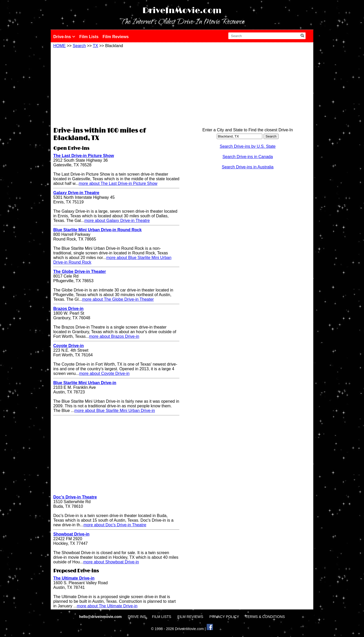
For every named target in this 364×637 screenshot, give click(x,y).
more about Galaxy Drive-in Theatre (117, 221)
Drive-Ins (64, 37)
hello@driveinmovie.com (101, 617)
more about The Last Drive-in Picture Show (118, 183)
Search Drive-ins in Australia (248, 167)
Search (79, 46)
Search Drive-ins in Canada (248, 157)
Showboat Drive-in (71, 534)
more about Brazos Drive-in (114, 336)
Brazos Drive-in (68, 309)
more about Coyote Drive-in (105, 373)
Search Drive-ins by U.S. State (248, 146)
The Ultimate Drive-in (74, 578)
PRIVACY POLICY (224, 617)
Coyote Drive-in (68, 346)
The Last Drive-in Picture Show (84, 156)
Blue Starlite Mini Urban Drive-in (85, 383)
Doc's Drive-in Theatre (75, 497)
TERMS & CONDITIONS (265, 617)
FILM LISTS (162, 617)
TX (96, 46)
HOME (59, 46)
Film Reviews (116, 37)
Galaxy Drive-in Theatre (76, 193)
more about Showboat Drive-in (111, 562)
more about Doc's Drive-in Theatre (115, 525)
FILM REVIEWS (190, 617)
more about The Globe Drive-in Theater (118, 299)
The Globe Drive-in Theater (80, 272)
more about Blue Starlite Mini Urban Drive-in (115, 411)
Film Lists (89, 37)
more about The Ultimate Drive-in (107, 606)
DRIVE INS (137, 617)
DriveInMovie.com (182, 11)
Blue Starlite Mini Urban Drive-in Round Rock (97, 230)
